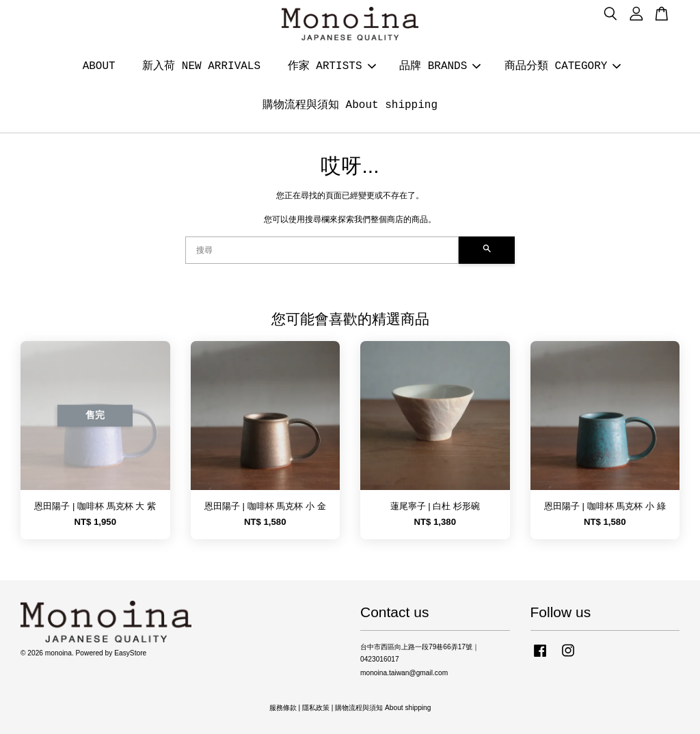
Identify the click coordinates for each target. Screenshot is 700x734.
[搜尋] (322, 250)
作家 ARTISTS (332, 66)
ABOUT (99, 66)
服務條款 (283, 708)
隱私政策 (316, 708)
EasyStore (130, 653)
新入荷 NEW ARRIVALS (201, 66)
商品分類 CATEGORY (563, 66)
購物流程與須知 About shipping (350, 105)
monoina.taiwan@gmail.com (404, 673)
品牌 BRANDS (440, 66)
